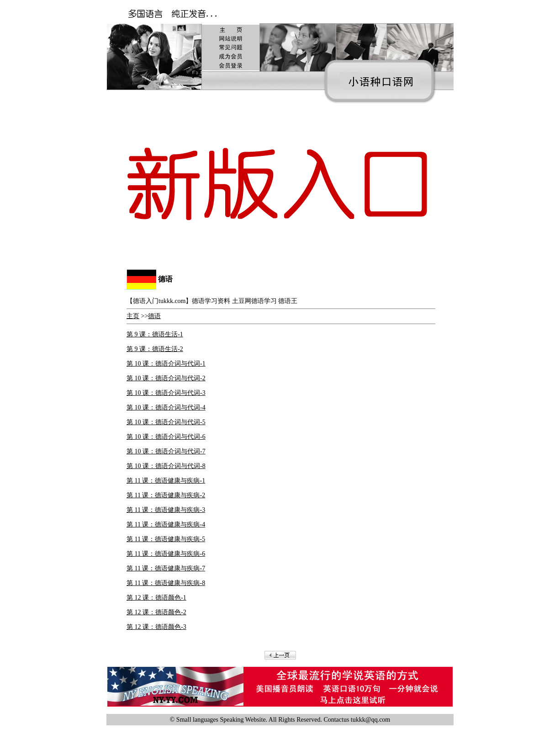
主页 (133, 316)
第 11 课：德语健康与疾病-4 (166, 524)
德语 (154, 316)
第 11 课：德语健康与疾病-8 (166, 583)
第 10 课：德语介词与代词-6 (166, 437)
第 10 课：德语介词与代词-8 (166, 466)
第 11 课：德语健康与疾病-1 (166, 481)
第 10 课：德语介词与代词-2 (166, 378)
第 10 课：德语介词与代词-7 (166, 451)
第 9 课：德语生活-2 (155, 349)
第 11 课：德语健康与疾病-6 (166, 554)
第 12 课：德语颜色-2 (156, 612)
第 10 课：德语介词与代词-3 (166, 393)
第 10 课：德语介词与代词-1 (166, 364)
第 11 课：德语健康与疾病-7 (166, 568)
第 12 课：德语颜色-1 (156, 598)
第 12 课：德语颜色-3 (156, 627)
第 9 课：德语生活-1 (155, 334)
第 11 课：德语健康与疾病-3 (166, 510)
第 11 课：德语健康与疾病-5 (166, 539)
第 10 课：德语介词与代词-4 (166, 407)
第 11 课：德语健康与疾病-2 (166, 495)
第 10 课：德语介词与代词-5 (166, 422)
